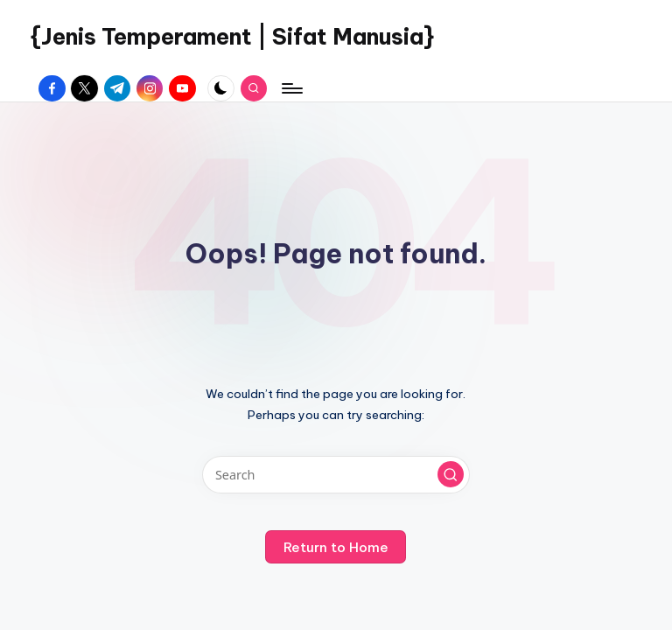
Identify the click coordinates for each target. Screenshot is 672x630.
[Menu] (291, 88)
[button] (451, 474)
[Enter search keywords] (336, 475)
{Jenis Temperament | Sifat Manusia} (232, 37)
